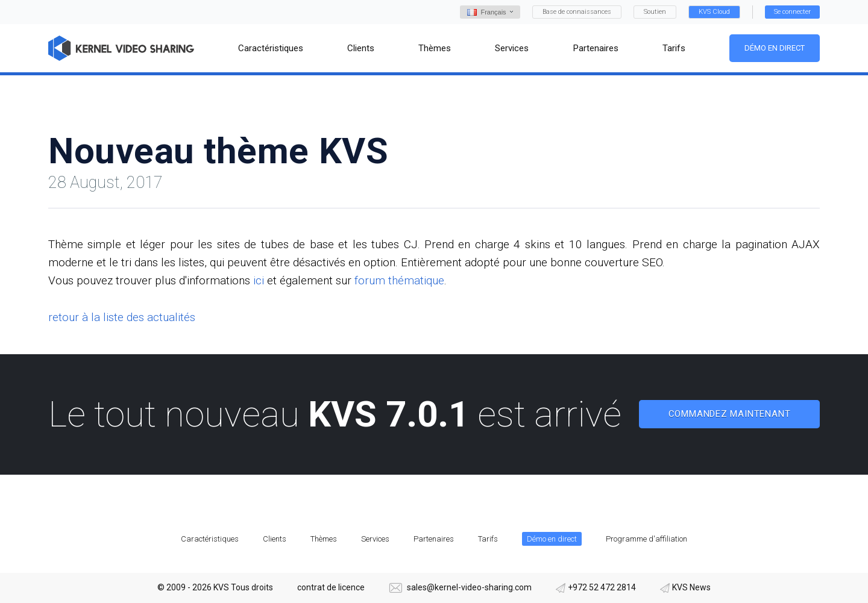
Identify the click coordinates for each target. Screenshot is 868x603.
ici (259, 280)
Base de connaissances (577, 12)
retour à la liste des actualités (122, 317)
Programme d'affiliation (646, 539)
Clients (275, 539)
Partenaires (434, 539)
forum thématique (399, 280)
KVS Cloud (714, 12)
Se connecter (792, 12)
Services (375, 539)
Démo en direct (775, 48)
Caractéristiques (210, 539)
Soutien (655, 12)
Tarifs (488, 539)
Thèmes (324, 539)
